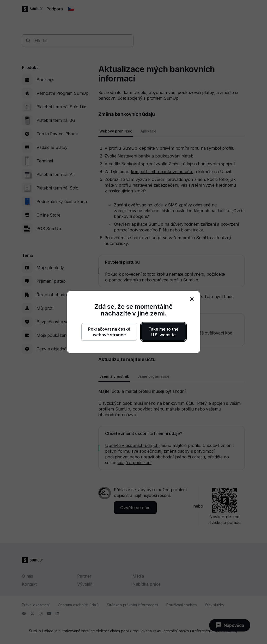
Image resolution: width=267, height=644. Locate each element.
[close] (192, 299)
